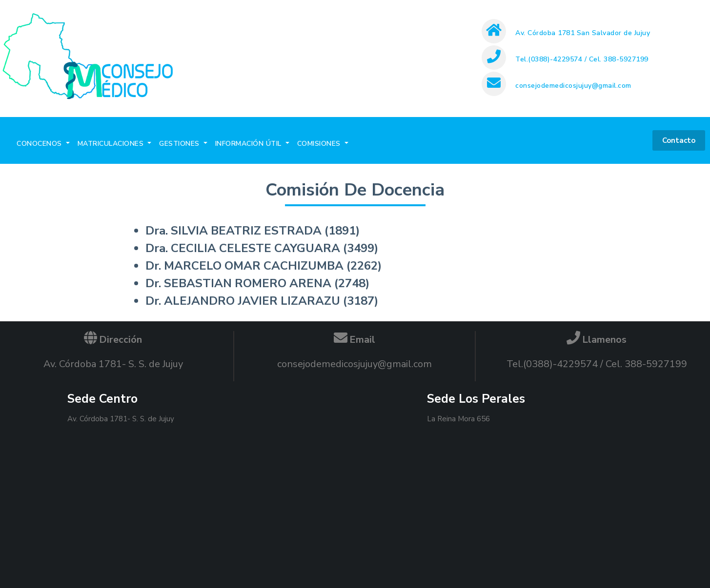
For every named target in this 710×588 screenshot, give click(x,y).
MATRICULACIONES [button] (112, 144)
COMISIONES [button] (320, 144)
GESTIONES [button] (180, 144)
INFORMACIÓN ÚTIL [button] (250, 144)
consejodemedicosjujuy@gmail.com (573, 86)
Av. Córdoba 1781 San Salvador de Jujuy (583, 33)
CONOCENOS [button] (40, 144)
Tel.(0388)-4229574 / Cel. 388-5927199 (582, 59)
